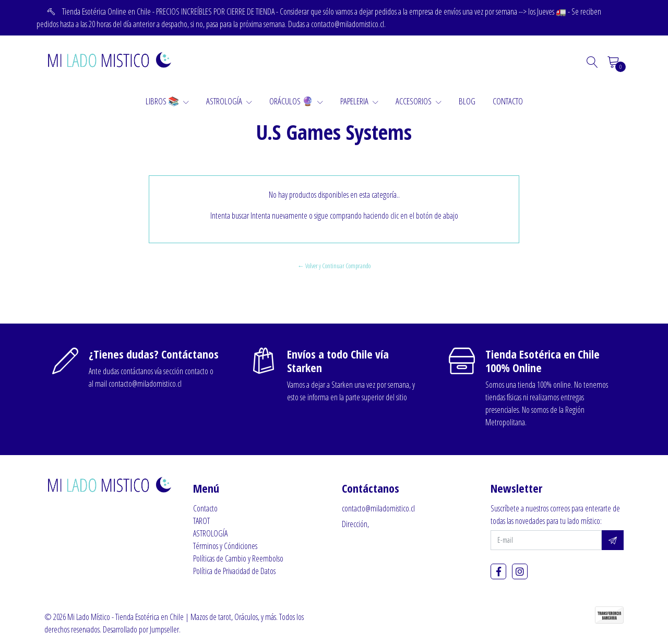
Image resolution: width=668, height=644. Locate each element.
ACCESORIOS (419, 101)
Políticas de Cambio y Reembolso (238, 558)
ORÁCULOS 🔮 (296, 101)
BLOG (467, 101)
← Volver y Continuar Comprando (334, 266)
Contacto (205, 508)
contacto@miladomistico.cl (378, 508)
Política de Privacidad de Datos (234, 571)
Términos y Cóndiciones (225, 546)
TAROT (201, 521)
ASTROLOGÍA (229, 101)
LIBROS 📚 (167, 101)
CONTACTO (508, 101)
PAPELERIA (359, 101)
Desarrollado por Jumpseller (141, 629)
